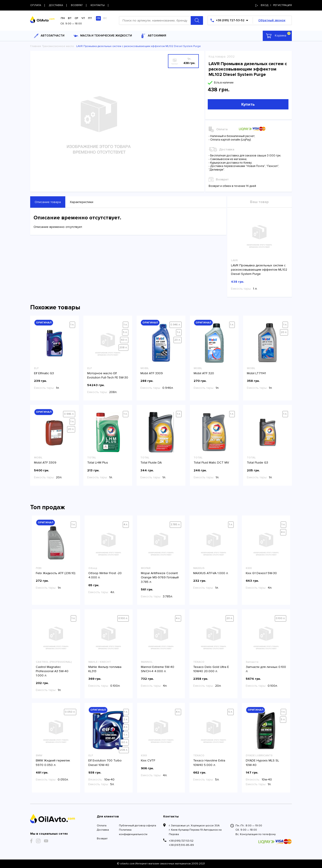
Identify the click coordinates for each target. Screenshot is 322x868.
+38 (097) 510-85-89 (181, 845)
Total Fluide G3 (257, 463)
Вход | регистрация (274, 5)
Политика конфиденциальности (133, 832)
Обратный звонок (272, 20)
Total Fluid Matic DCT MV (211, 463)
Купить (248, 104)
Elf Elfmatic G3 (44, 373)
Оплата (102, 826)
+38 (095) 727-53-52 (181, 841)
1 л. (72, 325)
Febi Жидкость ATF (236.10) (56, 573)
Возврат (102, 839)
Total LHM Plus (98, 463)
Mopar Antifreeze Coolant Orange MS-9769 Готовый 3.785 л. (160, 577)
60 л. (124, 340)
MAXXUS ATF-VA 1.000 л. (211, 573)
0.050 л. (70, 712)
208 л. (123, 347)
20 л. (178, 340)
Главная (36, 46)
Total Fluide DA (151, 463)
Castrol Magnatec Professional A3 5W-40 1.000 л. (52, 671)
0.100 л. (123, 618)
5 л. (125, 332)
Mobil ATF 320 (204, 373)
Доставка (103, 830)
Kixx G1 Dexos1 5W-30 (261, 573)
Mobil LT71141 (256, 373)
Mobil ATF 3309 (152, 373)
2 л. (126, 719)
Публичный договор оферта (138, 826)
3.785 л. (175, 525)
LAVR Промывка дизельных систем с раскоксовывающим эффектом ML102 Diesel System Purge (259, 270)
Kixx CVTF (148, 760)
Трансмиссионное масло (58, 46)
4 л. (126, 525)
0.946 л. (176, 325)
